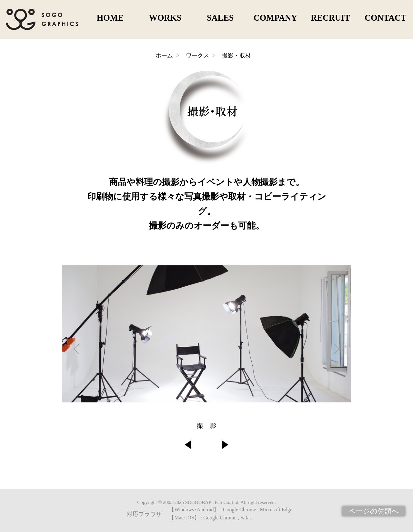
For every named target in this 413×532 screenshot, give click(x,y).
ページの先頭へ (374, 511)
